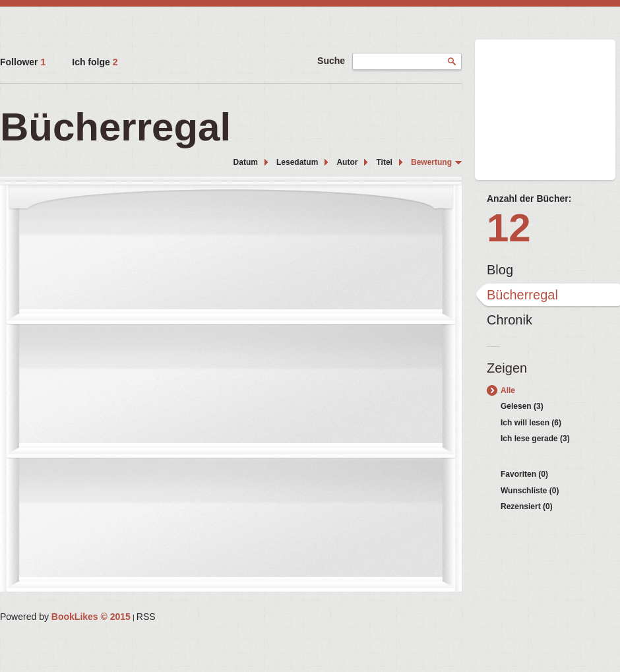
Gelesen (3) (522, 406)
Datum (246, 162)
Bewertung (431, 162)
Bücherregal (522, 295)
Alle (508, 390)
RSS (146, 617)
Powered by (65, 617)
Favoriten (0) (524, 474)
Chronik (510, 320)
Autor (347, 162)
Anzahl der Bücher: (529, 199)
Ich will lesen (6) (531, 423)
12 (509, 228)
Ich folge (95, 62)
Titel (384, 162)
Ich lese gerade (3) (535, 439)
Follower (23, 62)
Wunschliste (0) (530, 491)
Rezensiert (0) (527, 506)
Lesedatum (297, 162)
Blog (500, 270)
